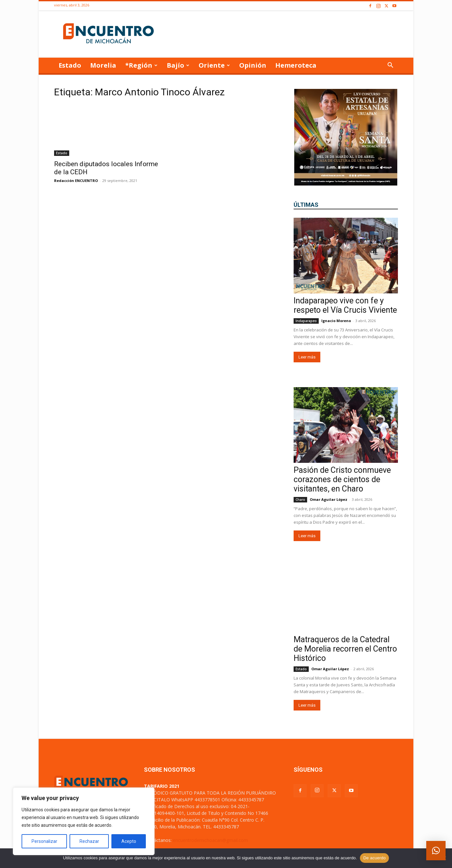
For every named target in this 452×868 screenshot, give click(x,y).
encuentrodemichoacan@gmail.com (210, 840)
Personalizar (44, 841)
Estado (70, 65)
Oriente (214, 65)
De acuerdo (374, 858)
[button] (390, 66)
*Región (141, 65)
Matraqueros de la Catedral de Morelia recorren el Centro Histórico (345, 649)
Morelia (103, 65)
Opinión (253, 65)
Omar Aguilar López (329, 499)
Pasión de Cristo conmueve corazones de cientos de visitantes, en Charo (342, 479)
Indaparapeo (306, 321)
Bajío (178, 65)
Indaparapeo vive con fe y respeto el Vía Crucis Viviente (345, 305)
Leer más (307, 357)
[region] (84, 821)
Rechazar (89, 841)
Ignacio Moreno (336, 321)
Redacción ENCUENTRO (76, 181)
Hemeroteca (296, 65)
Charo (300, 500)
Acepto (129, 841)
